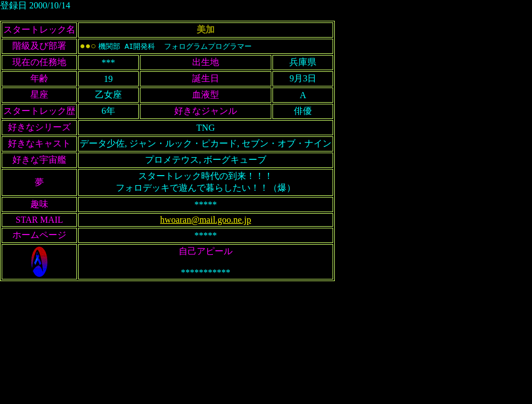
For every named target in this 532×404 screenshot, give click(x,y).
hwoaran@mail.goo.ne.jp (206, 220)
